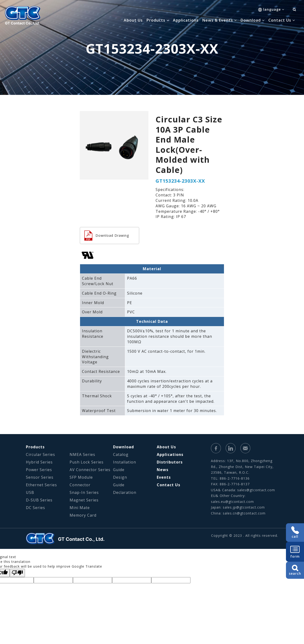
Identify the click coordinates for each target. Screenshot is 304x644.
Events (164, 477)
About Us (133, 20)
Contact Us (169, 485)
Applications (186, 20)
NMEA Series (82, 454)
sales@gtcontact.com (256, 490)
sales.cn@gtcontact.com (244, 513)
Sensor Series (40, 477)
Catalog (121, 454)
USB (30, 492)
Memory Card (83, 515)
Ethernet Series (41, 485)
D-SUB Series (39, 500)
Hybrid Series (39, 462)
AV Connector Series (90, 470)
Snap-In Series (84, 492)
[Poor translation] (17, 573)
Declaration (125, 492)
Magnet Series (84, 500)
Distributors (170, 462)
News (163, 470)
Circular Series (40, 454)
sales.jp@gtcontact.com (244, 507)
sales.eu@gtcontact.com (232, 502)
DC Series (36, 508)
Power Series (39, 470)
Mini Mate (80, 508)
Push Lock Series (87, 462)
